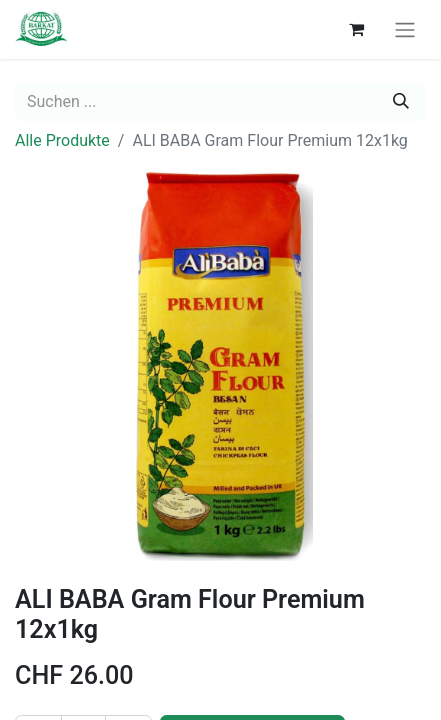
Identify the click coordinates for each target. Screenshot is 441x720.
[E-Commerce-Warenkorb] (356, 29)
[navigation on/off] (405, 29)
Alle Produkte (62, 140)
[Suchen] (401, 102)
